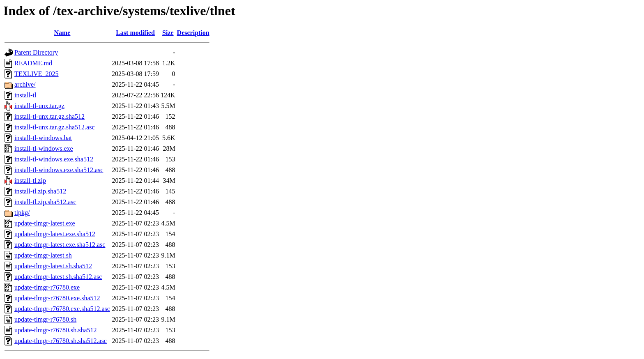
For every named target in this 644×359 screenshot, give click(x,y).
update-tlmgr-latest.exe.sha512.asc (60, 245)
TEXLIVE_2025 (37, 74)
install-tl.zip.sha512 (40, 191)
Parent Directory (36, 52)
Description (193, 33)
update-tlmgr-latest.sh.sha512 (53, 266)
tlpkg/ (22, 213)
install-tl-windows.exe (44, 148)
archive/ (25, 84)
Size (168, 33)
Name (62, 33)
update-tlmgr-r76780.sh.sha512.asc (61, 341)
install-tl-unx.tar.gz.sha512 (49, 116)
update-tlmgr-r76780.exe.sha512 (57, 298)
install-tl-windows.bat (43, 138)
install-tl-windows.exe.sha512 (54, 159)
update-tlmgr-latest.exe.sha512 (55, 234)
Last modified (135, 33)
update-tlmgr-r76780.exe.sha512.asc (62, 309)
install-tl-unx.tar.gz (39, 106)
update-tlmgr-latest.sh (43, 255)
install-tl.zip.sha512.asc (45, 202)
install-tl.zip (30, 181)
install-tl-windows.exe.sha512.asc (59, 170)
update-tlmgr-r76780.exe (47, 287)
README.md (33, 63)
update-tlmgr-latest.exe (45, 223)
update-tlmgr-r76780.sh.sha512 (56, 330)
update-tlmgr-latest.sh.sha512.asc (58, 277)
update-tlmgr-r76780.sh (45, 319)
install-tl (25, 95)
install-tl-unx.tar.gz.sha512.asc (55, 127)
